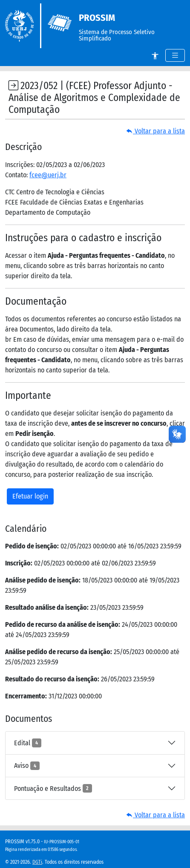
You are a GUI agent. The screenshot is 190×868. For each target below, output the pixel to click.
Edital (28, 743)
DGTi (37, 862)
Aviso (27, 766)
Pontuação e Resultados (53, 788)
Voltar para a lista (155, 131)
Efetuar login (30, 496)
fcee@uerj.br (48, 175)
